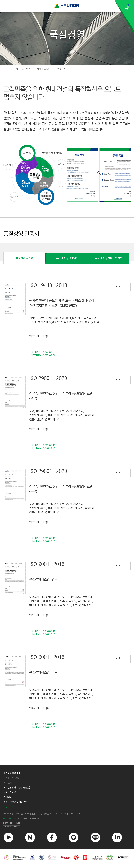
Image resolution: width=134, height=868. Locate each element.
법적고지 (8, 783)
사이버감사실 (10, 792)
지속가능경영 (43, 69)
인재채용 (8, 797)
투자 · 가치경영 (21, 69)
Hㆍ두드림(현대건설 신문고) (17, 788)
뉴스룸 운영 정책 (11, 778)
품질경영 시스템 (24, 258)
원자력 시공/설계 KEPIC (108, 258)
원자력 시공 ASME (66, 258)
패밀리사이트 (10, 807)
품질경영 (61, 69)
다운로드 (118, 287)
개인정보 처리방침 (12, 773)
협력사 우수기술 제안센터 (15, 802)
